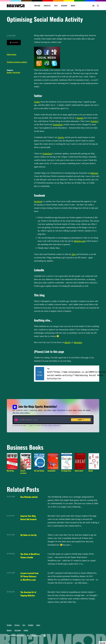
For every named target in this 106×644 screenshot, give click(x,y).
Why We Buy (10, 471)
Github (26, 630)
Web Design (16, 72)
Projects (47, 6)
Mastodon (78, 342)
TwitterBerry (58, 124)
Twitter (37, 102)
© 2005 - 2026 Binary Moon (15, 636)
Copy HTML (40, 374)
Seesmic (80, 118)
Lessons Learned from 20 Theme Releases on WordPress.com (29, 576)
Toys (56, 6)
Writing (37, 6)
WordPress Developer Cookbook (17, 62)
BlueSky (68, 342)
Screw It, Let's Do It (23, 472)
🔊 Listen (14, 42)
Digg (74, 254)
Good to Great (79, 471)
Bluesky (9, 630)
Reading (64, 6)
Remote (91, 471)
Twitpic (61, 137)
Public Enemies (12, 54)
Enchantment (51, 471)
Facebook (38, 201)
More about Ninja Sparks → (21, 413)
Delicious (94, 173)
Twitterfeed (47, 154)
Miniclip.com (79, 241)
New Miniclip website (29, 497)
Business (10, 72)
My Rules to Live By (28, 535)
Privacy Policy (36, 636)
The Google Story (66, 471)
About (73, 6)
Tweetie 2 (95, 121)
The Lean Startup (39, 471)
